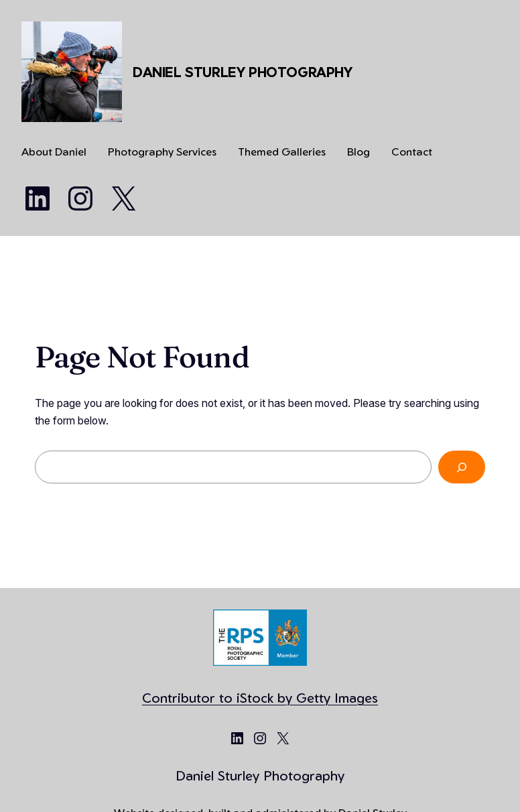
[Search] (462, 467)
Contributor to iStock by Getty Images (260, 698)
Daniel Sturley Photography (243, 72)
